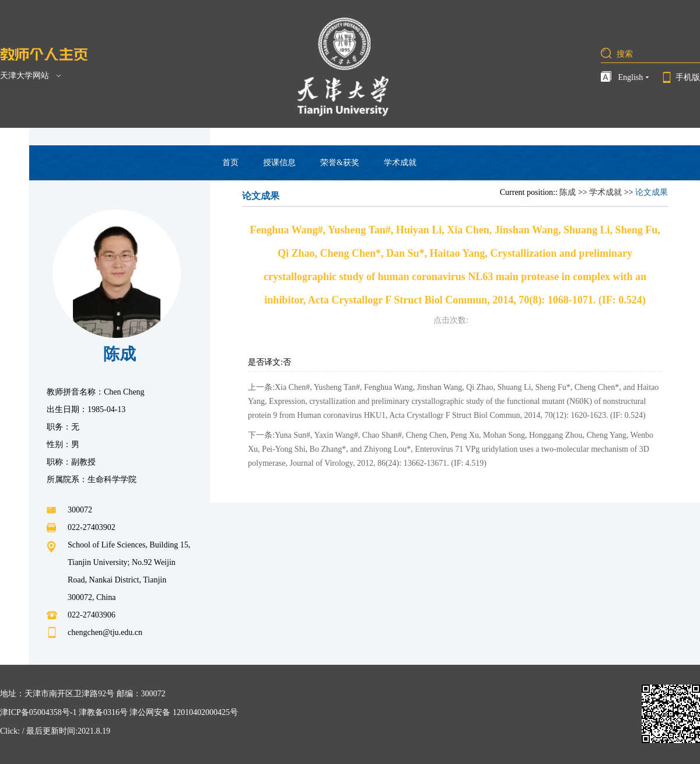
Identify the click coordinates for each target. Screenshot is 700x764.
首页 (230, 163)
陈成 (568, 192)
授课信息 (279, 163)
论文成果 (652, 192)
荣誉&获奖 (340, 163)
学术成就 (400, 163)
